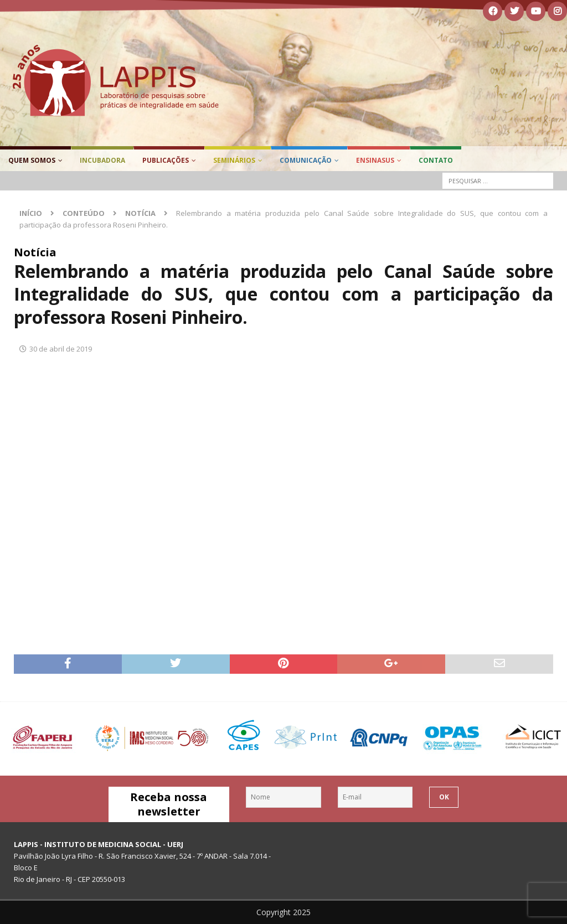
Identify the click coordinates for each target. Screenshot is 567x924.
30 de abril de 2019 (61, 349)
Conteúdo (84, 213)
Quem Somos (32, 160)
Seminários (234, 160)
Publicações (166, 160)
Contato (436, 160)
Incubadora (102, 160)
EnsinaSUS (375, 160)
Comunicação (306, 160)
